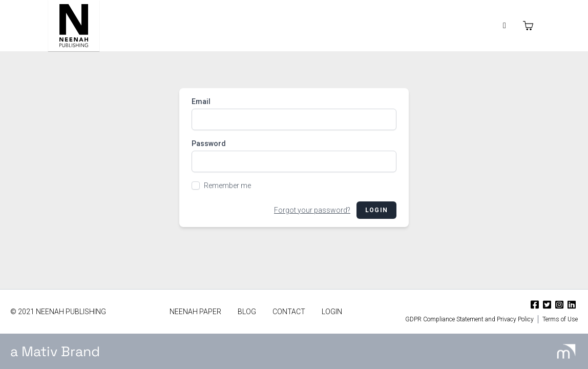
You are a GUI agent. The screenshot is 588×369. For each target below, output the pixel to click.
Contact (289, 312)
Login (376, 210)
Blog (247, 312)
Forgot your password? (312, 210)
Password (209, 143)
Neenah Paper (195, 312)
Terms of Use (560, 319)
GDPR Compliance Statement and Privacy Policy (469, 319)
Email (201, 101)
